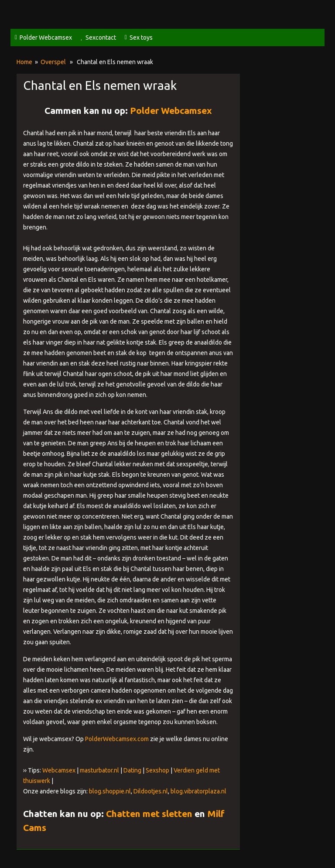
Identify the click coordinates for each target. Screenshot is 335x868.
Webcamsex (59, 770)
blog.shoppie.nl (110, 791)
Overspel (53, 62)
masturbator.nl (99, 770)
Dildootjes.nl (151, 791)
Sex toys (141, 38)
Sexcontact (101, 38)
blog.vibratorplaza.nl (198, 791)
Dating (132, 770)
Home (24, 62)
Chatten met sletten (149, 813)
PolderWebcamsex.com (117, 739)
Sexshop (157, 770)
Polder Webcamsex (46, 38)
